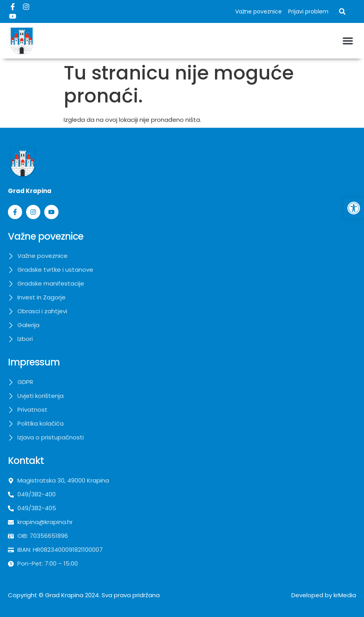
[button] (342, 11)
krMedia (345, 595)
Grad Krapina (64, 595)
